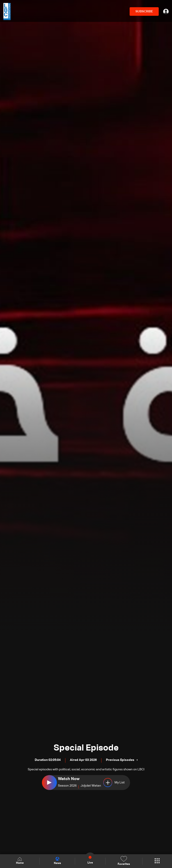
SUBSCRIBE (144, 12)
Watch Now (69, 779)
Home (20, 861)
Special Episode (86, 748)
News (57, 861)
